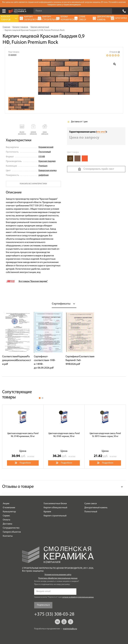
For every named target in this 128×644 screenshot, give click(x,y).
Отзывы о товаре (18, 487)
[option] (64, 77)
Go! (108, 11)
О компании (9, 508)
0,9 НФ (42, 157)
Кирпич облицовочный (55, 508)
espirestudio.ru (70, 629)
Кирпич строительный (55, 516)
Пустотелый (45, 152)
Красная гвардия (47, 161)
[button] (22, 130)
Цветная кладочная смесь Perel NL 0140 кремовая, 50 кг (23, 435)
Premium (43, 166)
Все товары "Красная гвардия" (33, 281)
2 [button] (42, 398)
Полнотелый (91, 512)
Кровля (47, 512)
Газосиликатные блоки (55, 504)
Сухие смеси (91, 504)
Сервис (6, 516)
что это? (101, 132)
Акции (6, 504)
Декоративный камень (96, 508)
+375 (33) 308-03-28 (124, 11)
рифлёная (44, 175)
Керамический (46, 147)
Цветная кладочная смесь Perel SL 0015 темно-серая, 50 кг (105, 435)
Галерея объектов (12, 532)
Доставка (7, 524)
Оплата (6, 520)
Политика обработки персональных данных (58, 578)
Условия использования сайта (58, 575)
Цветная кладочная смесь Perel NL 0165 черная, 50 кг (64, 435)
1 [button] (40, 398)
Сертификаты (61, 304)
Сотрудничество (11, 528)
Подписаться (43, 605)
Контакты (8, 536)
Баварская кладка (48, 171)
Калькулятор (9, 512)
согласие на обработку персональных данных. (78, 597)
